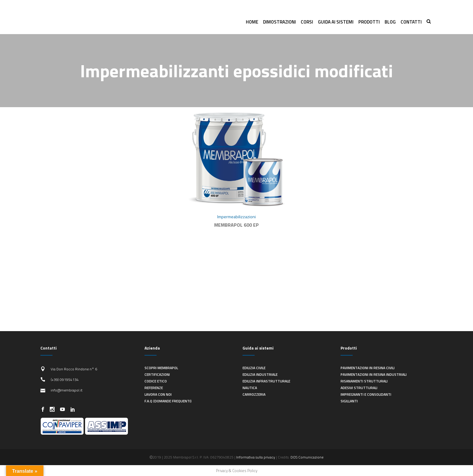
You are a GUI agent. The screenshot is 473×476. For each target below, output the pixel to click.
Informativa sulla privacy (256, 457)
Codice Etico (156, 381)
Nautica (250, 388)
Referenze (154, 388)
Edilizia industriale (260, 374)
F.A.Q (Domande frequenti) (168, 401)
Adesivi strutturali (359, 388)
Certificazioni (157, 374)
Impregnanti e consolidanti (366, 394)
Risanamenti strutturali (364, 381)
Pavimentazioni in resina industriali (374, 374)
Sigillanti (349, 401)
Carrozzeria (254, 394)
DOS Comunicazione (307, 457)
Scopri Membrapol (161, 368)
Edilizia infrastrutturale (266, 381)
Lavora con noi (158, 394)
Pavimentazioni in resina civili (368, 368)
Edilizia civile (254, 368)
